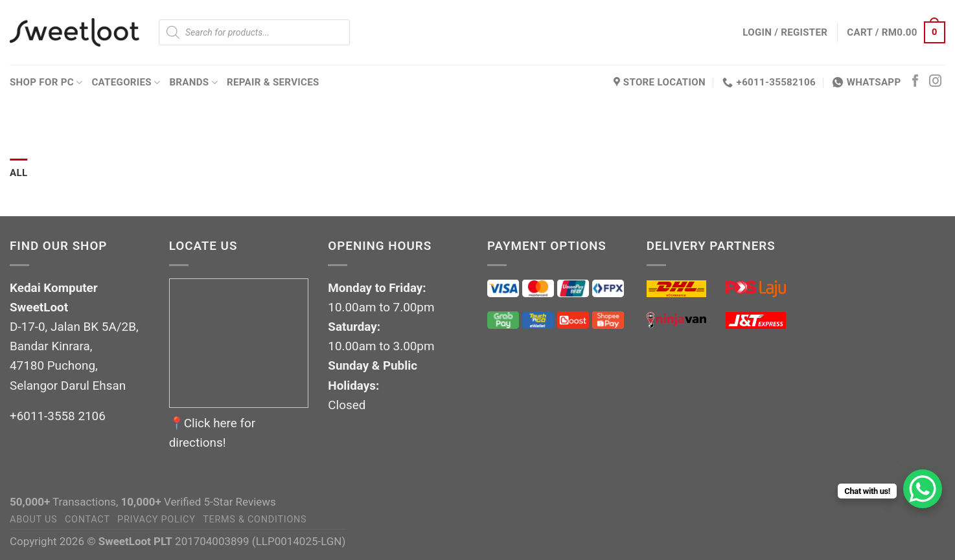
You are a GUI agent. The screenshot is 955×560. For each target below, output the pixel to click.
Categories (126, 83)
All (18, 173)
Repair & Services (273, 82)
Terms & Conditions (255, 520)
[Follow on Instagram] (935, 82)
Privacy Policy (156, 520)
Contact (87, 520)
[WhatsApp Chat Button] (923, 489)
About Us (33, 520)
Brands (193, 83)
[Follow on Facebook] (915, 82)
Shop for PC (46, 83)
